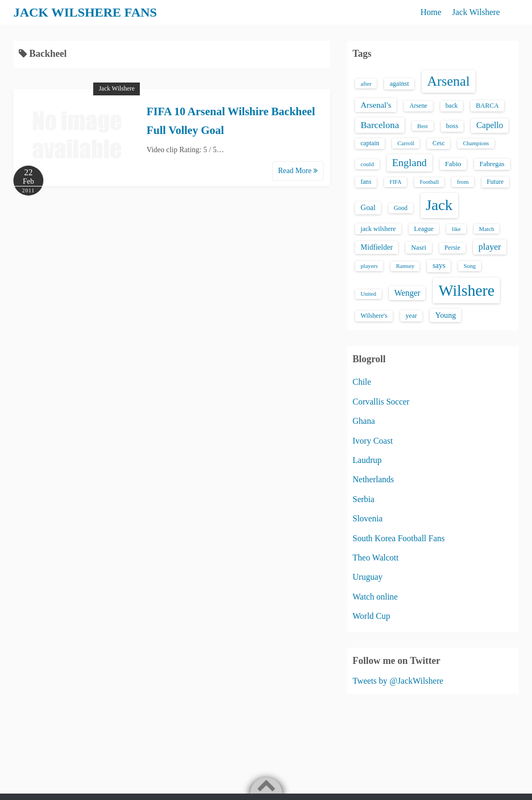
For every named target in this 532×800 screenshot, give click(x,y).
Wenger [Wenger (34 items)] (407, 293)
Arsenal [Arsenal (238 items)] (448, 81)
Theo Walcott (376, 558)
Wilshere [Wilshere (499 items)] (466, 290)
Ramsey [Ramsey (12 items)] (405, 266)
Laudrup (367, 460)
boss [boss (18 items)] (452, 126)
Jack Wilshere (476, 12)
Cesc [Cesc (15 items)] (439, 143)
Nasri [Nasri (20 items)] (418, 247)
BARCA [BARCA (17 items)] (487, 106)
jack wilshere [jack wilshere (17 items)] (378, 229)
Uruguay (368, 577)
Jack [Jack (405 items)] (439, 205)
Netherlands (373, 479)
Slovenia (368, 518)
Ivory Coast (373, 441)
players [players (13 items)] (369, 266)
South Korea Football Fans (399, 538)
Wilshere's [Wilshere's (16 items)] (374, 316)
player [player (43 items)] (490, 247)
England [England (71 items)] (410, 163)
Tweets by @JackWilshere (398, 681)
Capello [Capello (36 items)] (490, 125)
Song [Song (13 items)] (470, 266)
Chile (362, 382)
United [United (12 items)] (368, 294)
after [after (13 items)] (366, 84)
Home (431, 12)
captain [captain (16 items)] (370, 143)
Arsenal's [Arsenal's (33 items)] (376, 105)
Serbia (364, 499)
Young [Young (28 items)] (445, 315)
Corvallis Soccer (381, 402)
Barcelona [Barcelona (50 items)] (380, 125)
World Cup (371, 616)
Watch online (375, 597)
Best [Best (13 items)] (423, 126)
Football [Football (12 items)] (429, 182)
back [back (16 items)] (452, 106)
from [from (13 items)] (463, 182)
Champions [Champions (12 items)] (476, 143)
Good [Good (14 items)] (401, 208)
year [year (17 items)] (411, 316)
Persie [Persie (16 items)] (452, 248)
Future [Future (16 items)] (496, 182)
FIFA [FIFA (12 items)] (395, 182)
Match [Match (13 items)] (486, 229)
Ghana (364, 421)
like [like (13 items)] (456, 229)
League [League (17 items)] (424, 229)
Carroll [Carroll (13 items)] (406, 143)
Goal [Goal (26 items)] (368, 207)
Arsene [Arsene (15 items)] (418, 106)
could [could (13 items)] (367, 164)
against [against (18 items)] (399, 84)
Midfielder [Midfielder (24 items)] (377, 247)
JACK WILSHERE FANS (85, 12)
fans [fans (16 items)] (366, 182)
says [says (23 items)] (439, 266)
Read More (298, 171)
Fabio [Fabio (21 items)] (453, 164)
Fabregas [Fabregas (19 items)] (492, 164)
